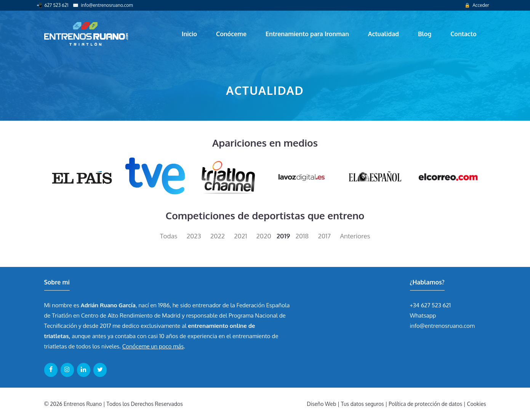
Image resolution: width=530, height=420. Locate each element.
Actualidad (383, 34)
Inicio (189, 34)
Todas (169, 236)
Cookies (477, 404)
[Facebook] (51, 370)
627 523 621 (57, 5)
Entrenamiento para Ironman (307, 34)
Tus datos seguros (363, 404)
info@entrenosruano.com (107, 5)
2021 (240, 236)
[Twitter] (100, 370)
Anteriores (355, 236)
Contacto (463, 34)
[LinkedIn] (84, 370)
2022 (218, 236)
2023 (194, 236)
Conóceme (231, 34)
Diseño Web (321, 404)
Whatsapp (423, 315)
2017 (324, 236)
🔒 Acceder (477, 5)
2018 (302, 236)
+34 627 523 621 (431, 305)
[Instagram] (67, 370)
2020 (264, 236)
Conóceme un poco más (153, 346)
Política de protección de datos (425, 404)
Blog (425, 34)
